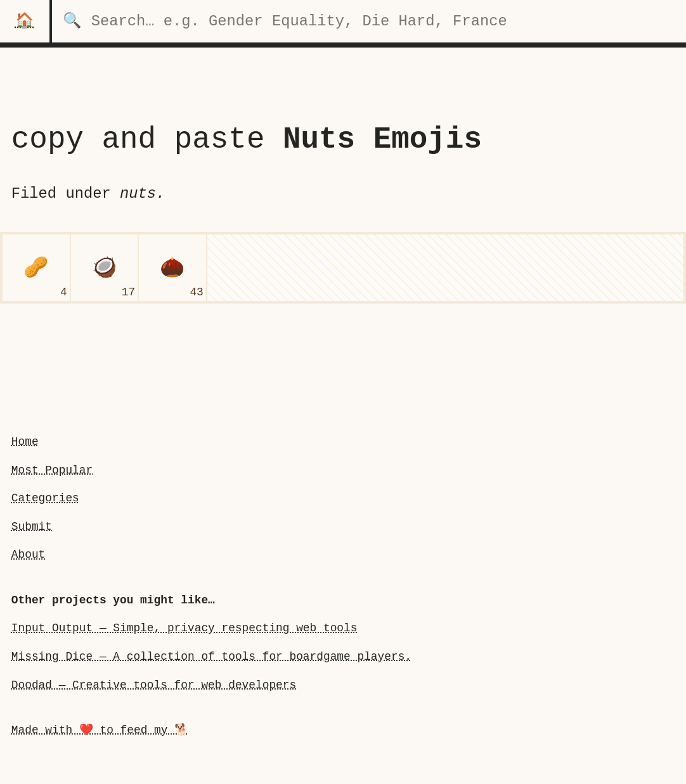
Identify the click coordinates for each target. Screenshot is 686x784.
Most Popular (52, 470)
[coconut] (105, 268)
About (29, 555)
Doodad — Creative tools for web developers (154, 684)
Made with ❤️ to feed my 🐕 (100, 730)
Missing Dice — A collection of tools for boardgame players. (211, 657)
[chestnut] (172, 268)
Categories (45, 498)
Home (25, 442)
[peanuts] (36, 268)
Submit (32, 527)
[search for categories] (369, 21)
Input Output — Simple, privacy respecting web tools (184, 628)
